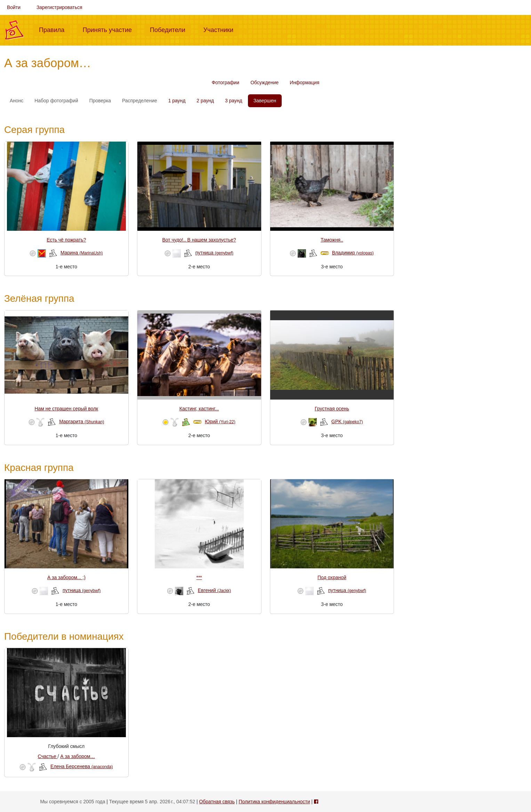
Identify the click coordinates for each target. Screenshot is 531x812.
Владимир (353, 253)
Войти (14, 7)
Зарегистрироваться (59, 7)
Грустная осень (332, 409)
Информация (304, 82)
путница (214, 253)
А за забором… (78, 756)
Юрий (220, 421)
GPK (347, 421)
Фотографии (226, 82)
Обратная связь (217, 802)
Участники (221, 29)
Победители (170, 29)
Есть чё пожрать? (66, 240)
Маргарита (82, 421)
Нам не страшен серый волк (67, 409)
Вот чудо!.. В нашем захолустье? (199, 240)
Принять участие (110, 29)
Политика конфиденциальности (274, 802)
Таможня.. (332, 240)
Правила (54, 29)
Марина (82, 253)
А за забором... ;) (66, 577)
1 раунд (177, 101)
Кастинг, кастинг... (199, 409)
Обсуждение (264, 82)
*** (199, 577)
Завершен (265, 101)
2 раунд (205, 101)
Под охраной (332, 577)
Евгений (214, 590)
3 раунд (234, 101)
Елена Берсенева (82, 766)
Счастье (48, 756)
